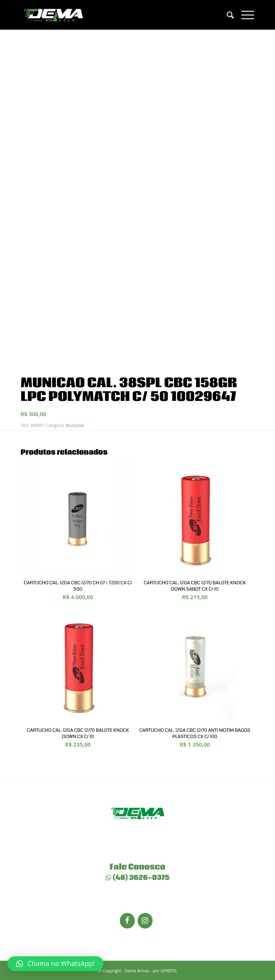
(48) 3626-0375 (137, 878)
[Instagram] (145, 921)
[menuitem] (227, 15)
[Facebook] (127, 921)
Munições (75, 425)
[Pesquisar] (227, 15)
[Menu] (244, 15)
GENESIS (168, 971)
